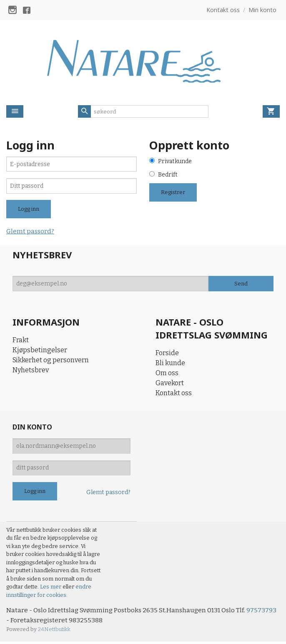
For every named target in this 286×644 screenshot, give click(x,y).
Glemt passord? (31, 232)
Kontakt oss (174, 394)
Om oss (167, 374)
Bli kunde (170, 364)
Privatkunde (175, 162)
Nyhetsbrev (31, 371)
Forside (167, 354)
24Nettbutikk (54, 631)
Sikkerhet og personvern (51, 361)
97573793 (21, 622)
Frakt (21, 341)
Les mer (51, 588)
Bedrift (168, 176)
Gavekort (170, 384)
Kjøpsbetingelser (40, 351)
